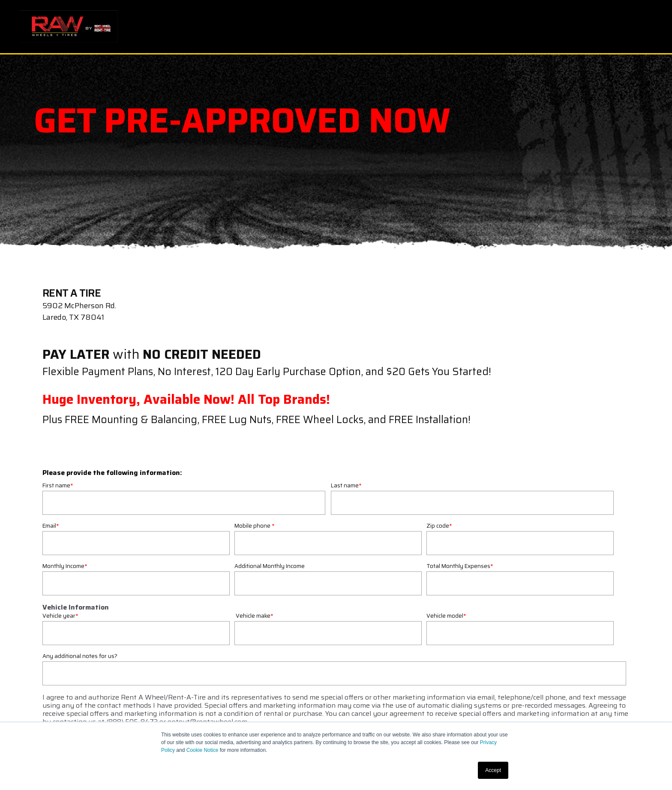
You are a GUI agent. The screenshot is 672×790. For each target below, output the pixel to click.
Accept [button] (493, 770)
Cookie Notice (202, 750)
